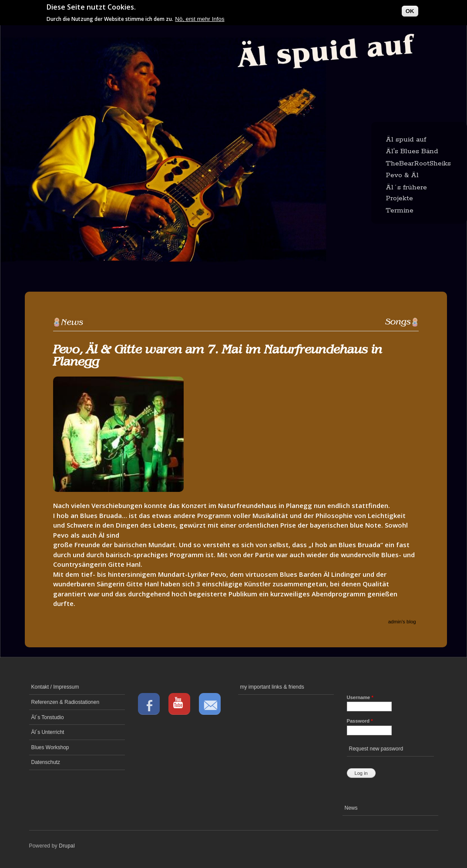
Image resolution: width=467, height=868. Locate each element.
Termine (400, 210)
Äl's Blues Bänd (412, 151)
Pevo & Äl (402, 175)
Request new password (376, 749)
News (351, 808)
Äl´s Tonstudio (48, 717)
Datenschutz (46, 762)
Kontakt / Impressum (55, 687)
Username (360, 697)
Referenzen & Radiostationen (66, 702)
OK (410, 11)
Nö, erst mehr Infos (200, 19)
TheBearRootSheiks (418, 163)
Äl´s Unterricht (48, 732)
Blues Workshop (50, 747)
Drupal (67, 846)
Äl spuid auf (406, 140)
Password (360, 721)
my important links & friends (272, 687)
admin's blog (402, 622)
